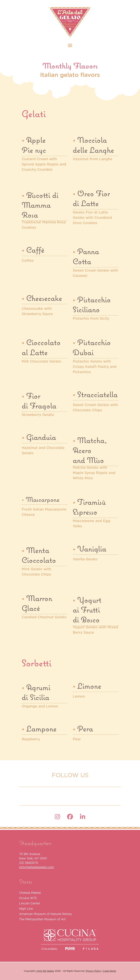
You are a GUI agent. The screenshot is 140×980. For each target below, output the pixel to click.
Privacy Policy (93, 971)
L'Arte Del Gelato (45, 971)
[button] (70, 45)
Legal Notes (109, 971)
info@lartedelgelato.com (37, 867)
